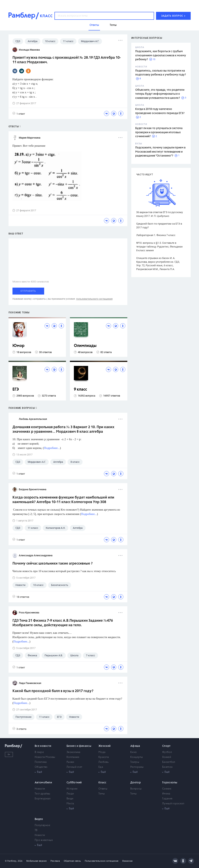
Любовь (103, 762)
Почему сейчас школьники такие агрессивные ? (53, 564)
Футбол (167, 752)
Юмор (19, 346)
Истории (72, 789)
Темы (102, 794)
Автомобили (43, 783)
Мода (102, 752)
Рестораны (137, 767)
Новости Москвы (45, 757)
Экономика (73, 752)
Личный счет (74, 767)
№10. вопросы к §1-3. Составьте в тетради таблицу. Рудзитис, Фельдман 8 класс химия (159, 247)
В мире (39, 752)
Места (70, 804)
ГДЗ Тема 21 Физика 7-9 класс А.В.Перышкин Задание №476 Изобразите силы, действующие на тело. (63, 623)
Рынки (70, 762)
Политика (41, 762)
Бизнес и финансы (79, 746)
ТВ (36, 830)
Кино (133, 752)
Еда (101, 767)
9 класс (80, 390)
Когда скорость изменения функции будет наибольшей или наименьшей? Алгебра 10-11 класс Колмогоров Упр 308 (63, 500)
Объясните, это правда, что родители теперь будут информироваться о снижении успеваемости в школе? (160, 94)
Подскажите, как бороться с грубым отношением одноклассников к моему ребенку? (161, 55)
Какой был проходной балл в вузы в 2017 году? (53, 691)
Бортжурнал (43, 799)
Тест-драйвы (42, 794)
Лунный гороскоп (173, 804)
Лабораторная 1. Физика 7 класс (156, 235)
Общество (41, 767)
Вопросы (136, 789)
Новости (40, 789)
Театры (135, 762)
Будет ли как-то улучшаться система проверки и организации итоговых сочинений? (159, 132)
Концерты (137, 757)
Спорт (166, 746)
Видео (39, 819)
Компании (73, 757)
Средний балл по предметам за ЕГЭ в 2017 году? (159, 226)
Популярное (42, 825)
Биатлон (167, 767)
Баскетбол (169, 762)
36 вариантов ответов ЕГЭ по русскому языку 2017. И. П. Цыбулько (159, 214)
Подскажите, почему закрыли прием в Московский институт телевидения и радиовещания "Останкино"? (160, 152)
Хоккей (167, 757)
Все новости (43, 746)
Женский (104, 746)
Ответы (103, 789)
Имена (166, 794)
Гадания (167, 799)
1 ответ (19, 114)
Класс (102, 783)
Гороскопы (170, 783)
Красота (104, 757)
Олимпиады (85, 346)
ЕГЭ (16, 390)
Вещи (70, 799)
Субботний (74, 783)
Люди (70, 794)
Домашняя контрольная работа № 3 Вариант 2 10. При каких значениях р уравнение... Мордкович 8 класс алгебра (63, 429)
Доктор (136, 783)
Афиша (135, 746)
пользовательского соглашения (94, 299)
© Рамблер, (11, 861)
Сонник (167, 789)
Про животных (44, 840)
